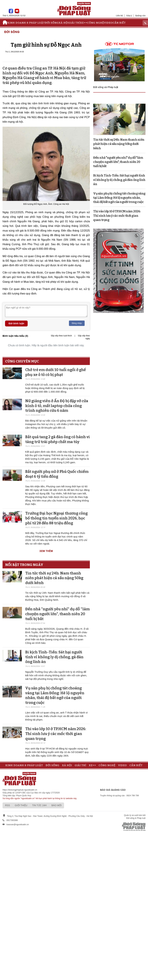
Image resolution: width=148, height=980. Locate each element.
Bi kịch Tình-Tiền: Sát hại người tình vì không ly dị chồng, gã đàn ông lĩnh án (54, 657)
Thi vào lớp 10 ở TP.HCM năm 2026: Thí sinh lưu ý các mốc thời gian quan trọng (56, 734)
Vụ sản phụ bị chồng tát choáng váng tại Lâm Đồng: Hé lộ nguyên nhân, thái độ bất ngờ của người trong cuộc (55, 695)
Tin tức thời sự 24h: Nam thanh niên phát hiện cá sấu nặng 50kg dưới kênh (54, 578)
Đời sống (52, 23)
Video (108, 23)
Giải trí (74, 23)
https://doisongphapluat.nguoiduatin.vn (20, 790)
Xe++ (84, 23)
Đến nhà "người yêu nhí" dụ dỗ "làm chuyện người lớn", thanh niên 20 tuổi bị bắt (57, 614)
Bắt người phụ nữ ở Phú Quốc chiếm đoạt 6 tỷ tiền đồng (57, 474)
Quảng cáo (140, 16)
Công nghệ (96, 23)
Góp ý (129, 16)
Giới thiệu (21, 805)
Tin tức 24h (39, 805)
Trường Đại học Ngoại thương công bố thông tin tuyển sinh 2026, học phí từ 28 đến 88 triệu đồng (56, 518)
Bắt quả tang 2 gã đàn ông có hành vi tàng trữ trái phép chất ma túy (58, 439)
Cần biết (119, 23)
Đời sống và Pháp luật (106, 87)
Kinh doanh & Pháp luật (26, 23)
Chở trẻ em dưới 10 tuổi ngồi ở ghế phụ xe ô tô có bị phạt (56, 372)
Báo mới (56, 805)
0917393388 (12, 820)
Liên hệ (119, 16)
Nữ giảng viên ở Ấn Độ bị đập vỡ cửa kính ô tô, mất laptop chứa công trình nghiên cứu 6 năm (57, 406)
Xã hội (64, 23)
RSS (8, 805)
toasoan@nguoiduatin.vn (18, 825)
